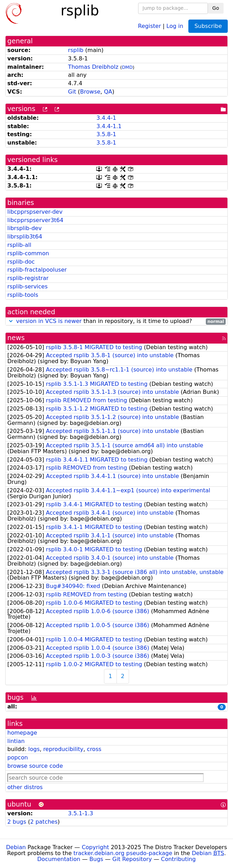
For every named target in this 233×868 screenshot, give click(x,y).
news (16, 338)
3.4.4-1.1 (109, 126)
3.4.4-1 (106, 118)
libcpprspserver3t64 (35, 220)
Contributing (179, 859)
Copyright (95, 847)
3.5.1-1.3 (81, 813)
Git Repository (132, 859)
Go (216, 8)
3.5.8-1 (106, 134)
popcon (18, 757)
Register (150, 26)
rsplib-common (28, 253)
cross (94, 749)
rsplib (76, 50)
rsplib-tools (23, 295)
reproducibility (63, 749)
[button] (11, 321)
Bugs (96, 859)
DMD (127, 67)
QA (108, 92)
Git (72, 92)
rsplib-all (19, 245)
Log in (175, 26)
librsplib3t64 (25, 237)
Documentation (59, 859)
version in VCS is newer (49, 321)
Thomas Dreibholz (93, 67)
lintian (16, 741)
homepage (22, 733)
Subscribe (208, 26)
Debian (16, 847)
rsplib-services (28, 286)
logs (34, 749)
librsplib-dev (24, 228)
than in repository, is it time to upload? (116, 321)
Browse (90, 92)
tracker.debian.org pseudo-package (123, 853)
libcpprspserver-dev (35, 212)
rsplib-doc (21, 262)
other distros (25, 787)
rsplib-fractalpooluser (37, 270)
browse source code (35, 766)
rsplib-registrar (28, 278)
